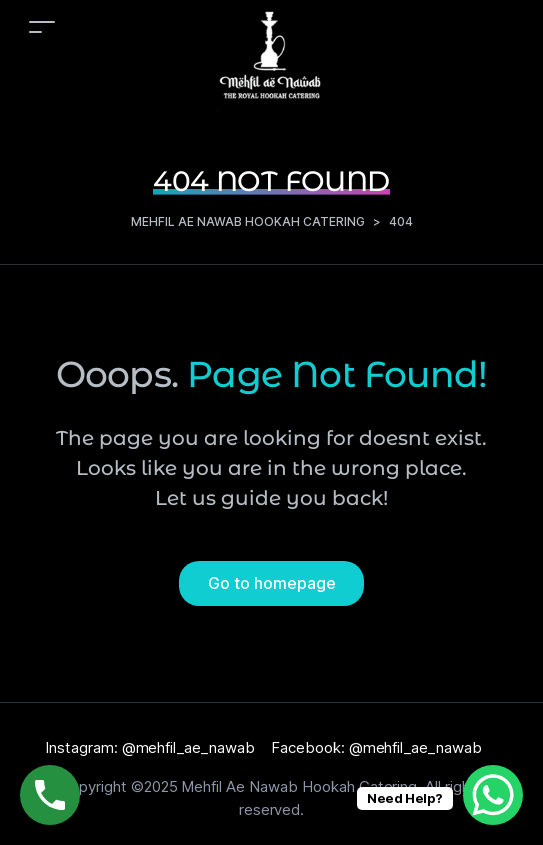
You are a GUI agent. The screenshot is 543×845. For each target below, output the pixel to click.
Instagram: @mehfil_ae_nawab (150, 747)
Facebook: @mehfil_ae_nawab (376, 747)
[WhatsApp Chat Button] (493, 795)
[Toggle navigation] (42, 26)
